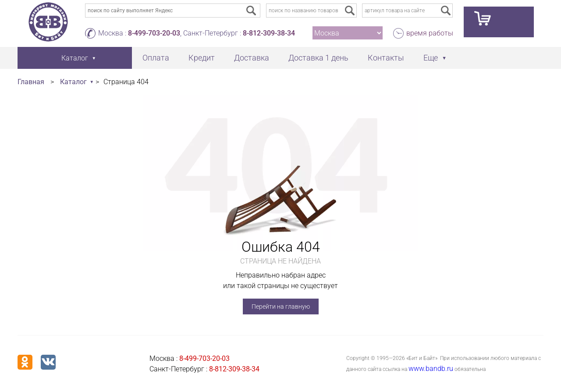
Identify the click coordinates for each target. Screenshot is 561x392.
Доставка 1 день (318, 58)
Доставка (252, 58)
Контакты (386, 58)
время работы (430, 33)
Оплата (156, 58)
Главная (31, 82)
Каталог (73, 82)
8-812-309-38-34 (269, 33)
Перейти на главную (281, 306)
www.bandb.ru (431, 369)
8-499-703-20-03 (154, 33)
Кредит (202, 58)
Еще (431, 58)
